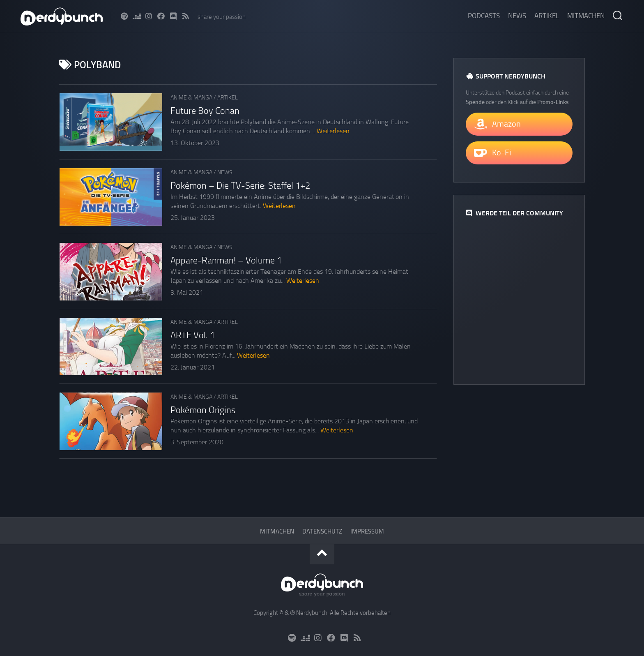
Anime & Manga (191, 98)
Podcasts (484, 16)
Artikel (547, 16)
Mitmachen (586, 16)
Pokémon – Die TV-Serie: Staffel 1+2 (240, 186)
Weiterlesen (333, 131)
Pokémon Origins (203, 410)
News (517, 16)
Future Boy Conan (205, 111)
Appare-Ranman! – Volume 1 (226, 261)
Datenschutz (322, 531)
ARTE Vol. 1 (193, 335)
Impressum (367, 531)
